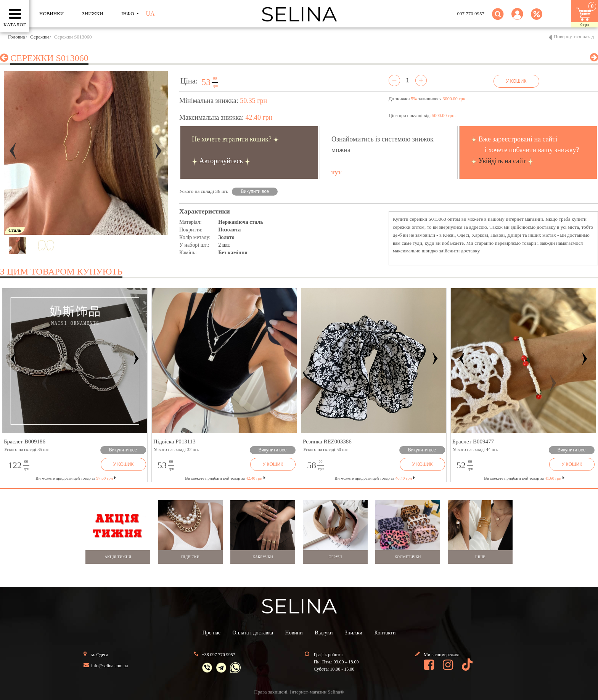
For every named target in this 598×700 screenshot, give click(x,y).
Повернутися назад (574, 36)
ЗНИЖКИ (92, 14)
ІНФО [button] (128, 14)
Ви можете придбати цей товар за (225, 478)
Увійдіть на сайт (502, 161)
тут (336, 172)
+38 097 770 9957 (219, 655)
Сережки (39, 37)
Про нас (212, 633)
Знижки (354, 633)
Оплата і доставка (253, 633)
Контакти (385, 633)
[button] (517, 18)
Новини (294, 633)
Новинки (51, 14)
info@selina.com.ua (109, 666)
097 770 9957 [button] (471, 14)
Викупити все (255, 191)
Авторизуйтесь (221, 161)
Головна (17, 37)
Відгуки (324, 633)
